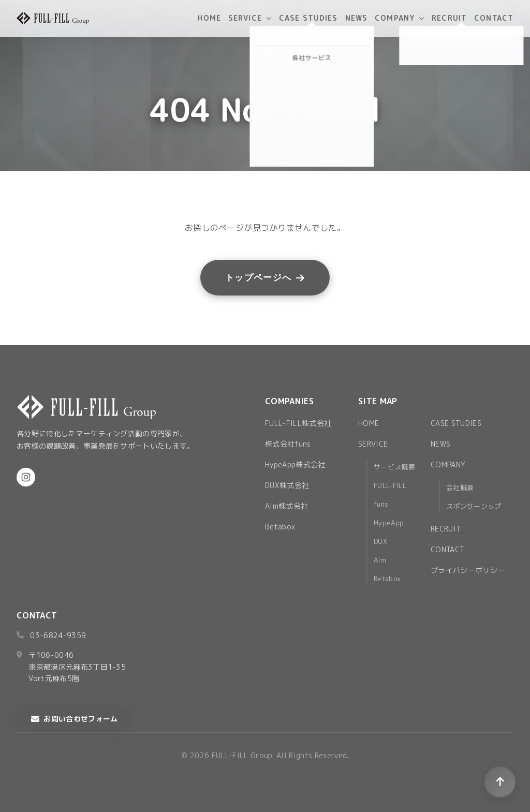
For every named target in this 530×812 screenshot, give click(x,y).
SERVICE (250, 18)
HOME (209, 18)
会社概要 (460, 488)
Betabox (280, 527)
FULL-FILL (390, 485)
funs (381, 504)
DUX (380, 541)
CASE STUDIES (308, 18)
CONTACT (494, 18)
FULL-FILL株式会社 (298, 423)
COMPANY (400, 18)
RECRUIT (449, 18)
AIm (380, 560)
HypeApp (389, 523)
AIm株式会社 (286, 506)
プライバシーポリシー (468, 570)
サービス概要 (394, 467)
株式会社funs (288, 444)
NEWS (356, 18)
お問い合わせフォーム (75, 719)
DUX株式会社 (287, 485)
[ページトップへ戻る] (500, 782)
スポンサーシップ (474, 506)
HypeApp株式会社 (295, 464)
